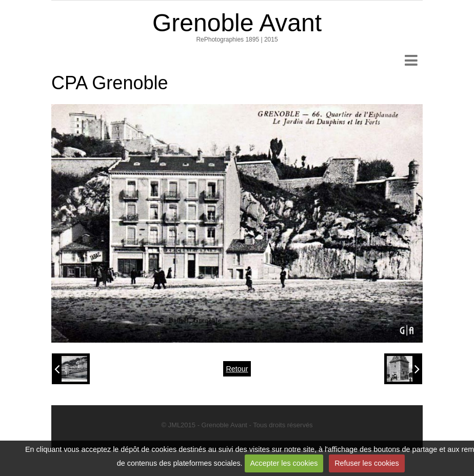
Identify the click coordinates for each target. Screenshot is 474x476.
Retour (237, 369)
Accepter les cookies (284, 463)
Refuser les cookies (367, 463)
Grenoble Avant (237, 23)
